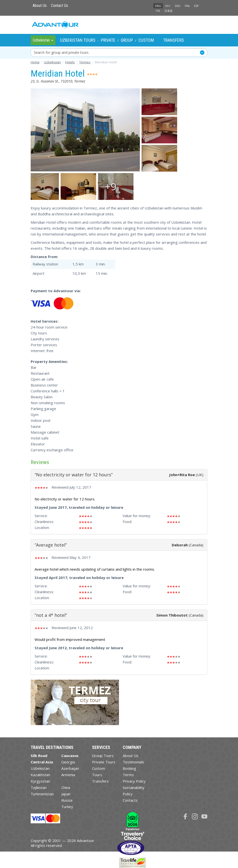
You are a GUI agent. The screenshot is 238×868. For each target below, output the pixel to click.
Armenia (68, 775)
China (66, 787)
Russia (67, 800)
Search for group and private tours (61, 52)
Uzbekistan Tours (78, 40)
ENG (158, 6)
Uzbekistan (40, 768)
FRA (187, 6)
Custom (146, 40)
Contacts (130, 800)
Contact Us (59, 6)
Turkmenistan (42, 794)
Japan (66, 794)
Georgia (68, 762)
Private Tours (104, 762)
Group (127, 40)
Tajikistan (39, 787)
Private (108, 40)
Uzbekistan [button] (43, 40)
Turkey (67, 807)
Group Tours (103, 756)
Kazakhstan (40, 775)
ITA (158, 11)
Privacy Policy (134, 781)
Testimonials (133, 762)
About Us (40, 6)
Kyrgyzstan (40, 781)
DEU (178, 6)
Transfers (174, 40)
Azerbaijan (70, 768)
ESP (196, 6)
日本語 (168, 11)
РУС (168, 6)
